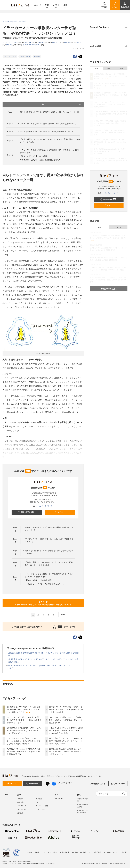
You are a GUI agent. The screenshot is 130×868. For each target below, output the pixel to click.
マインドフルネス (10, 56)
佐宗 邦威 (42, 42)
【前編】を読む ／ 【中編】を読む (34, 156)
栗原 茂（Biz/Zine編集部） (32, 45)
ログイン (59, 512)
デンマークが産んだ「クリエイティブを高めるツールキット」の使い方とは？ (39, 666)
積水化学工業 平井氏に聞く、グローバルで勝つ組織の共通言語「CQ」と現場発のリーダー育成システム (24, 730)
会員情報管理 (64, 852)
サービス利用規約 (95, 852)
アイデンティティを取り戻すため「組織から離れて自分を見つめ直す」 (48, 124)
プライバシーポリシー (111, 852)
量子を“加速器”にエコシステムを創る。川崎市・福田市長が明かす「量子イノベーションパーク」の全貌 (66, 741)
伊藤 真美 (10, 45)
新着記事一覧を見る (109, 289)
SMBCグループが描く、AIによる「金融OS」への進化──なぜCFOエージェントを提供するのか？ (66, 720)
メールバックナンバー (43, 506)
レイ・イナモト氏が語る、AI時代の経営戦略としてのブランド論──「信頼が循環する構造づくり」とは (24, 720)
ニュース (38, 5)
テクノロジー (41, 809)
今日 (96, 69)
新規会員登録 (26, 512)
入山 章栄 (28, 42)
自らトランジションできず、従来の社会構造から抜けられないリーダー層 (49, 112)
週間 (109, 69)
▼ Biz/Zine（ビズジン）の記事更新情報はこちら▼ (40, 160)
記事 (47, 5)
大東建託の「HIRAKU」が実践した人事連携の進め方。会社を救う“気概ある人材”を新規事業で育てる (23, 751)
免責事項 (75, 852)
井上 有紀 (68, 42)
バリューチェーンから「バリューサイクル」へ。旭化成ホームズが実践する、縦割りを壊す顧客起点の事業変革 (23, 741)
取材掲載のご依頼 (118, 784)
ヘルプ (30, 852)
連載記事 (20, 813)
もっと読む (11, 668)
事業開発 (37, 56)
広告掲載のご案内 (98, 784)
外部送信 (124, 852)
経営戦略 (39, 799)
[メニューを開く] (5, 5)
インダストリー (23, 806)
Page (10, 124)
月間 (121, 69)
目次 (61, 104)
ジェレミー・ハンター (10, 42)
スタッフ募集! (53, 852)
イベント (56, 5)
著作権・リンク (40, 852)
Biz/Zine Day (59, 799)
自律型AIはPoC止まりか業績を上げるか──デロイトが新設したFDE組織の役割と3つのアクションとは (66, 751)
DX (37, 802)
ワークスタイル (25, 56)
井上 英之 (56, 42)
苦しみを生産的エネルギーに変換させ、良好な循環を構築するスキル (48, 131)
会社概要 (83, 852)
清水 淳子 (80, 42)
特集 (65, 5)
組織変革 (20, 802)
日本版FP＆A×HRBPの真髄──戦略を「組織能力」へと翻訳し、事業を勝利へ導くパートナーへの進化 (66, 709)
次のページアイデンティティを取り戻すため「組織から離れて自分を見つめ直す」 (43, 603)
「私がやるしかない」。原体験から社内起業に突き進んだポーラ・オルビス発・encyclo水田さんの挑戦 (66, 730)
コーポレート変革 (42, 806)
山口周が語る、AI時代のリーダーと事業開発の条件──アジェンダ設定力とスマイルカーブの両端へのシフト (24, 709)
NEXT (64, 615)
